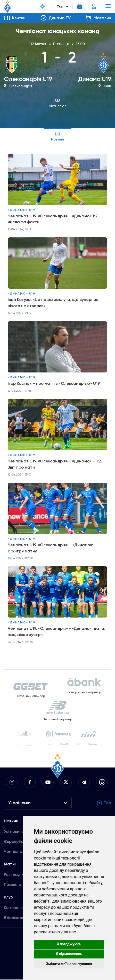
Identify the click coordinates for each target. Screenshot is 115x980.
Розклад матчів (19, 875)
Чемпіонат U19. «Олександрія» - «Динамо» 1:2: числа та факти (53, 219)
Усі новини (14, 832)
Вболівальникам (20, 918)
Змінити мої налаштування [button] (69, 964)
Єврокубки (15, 842)
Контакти (13, 908)
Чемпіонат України (23, 852)
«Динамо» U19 (22, 210)
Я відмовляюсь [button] (69, 954)
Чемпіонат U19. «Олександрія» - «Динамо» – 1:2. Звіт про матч (55, 464)
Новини (58, 136)
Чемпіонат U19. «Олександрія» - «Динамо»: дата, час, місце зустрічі (57, 632)
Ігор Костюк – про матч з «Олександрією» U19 (54, 384)
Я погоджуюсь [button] (69, 944)
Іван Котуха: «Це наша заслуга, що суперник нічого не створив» (53, 303)
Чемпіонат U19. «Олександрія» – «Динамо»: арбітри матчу (51, 548)
